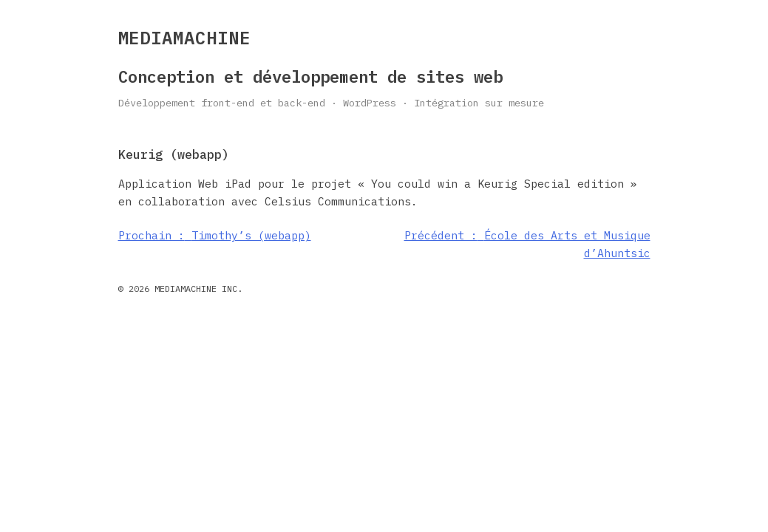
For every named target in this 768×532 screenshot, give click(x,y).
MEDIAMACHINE (185, 38)
